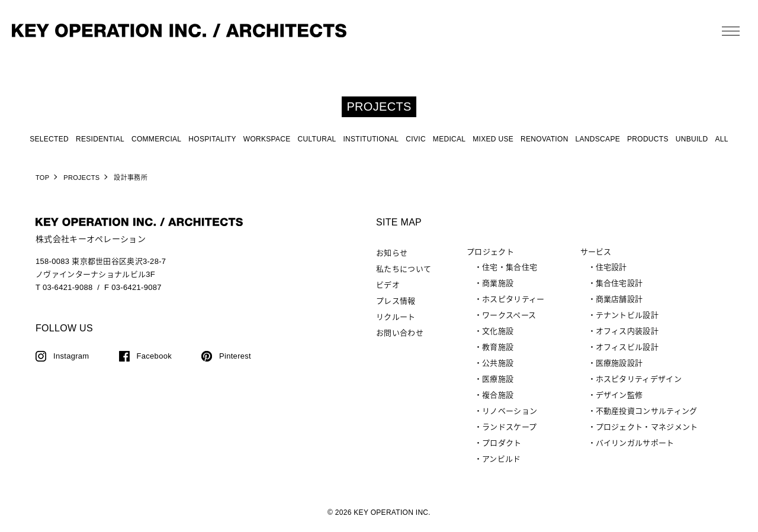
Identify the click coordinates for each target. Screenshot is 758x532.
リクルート (396, 317)
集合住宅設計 (619, 283)
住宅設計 (611, 267)
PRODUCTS (648, 139)
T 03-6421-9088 (64, 287)
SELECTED (49, 139)
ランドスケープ (509, 427)
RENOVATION (545, 139)
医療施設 (498, 379)
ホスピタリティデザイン (639, 379)
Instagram (71, 356)
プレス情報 (396, 301)
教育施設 (498, 347)
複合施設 (498, 395)
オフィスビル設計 (627, 347)
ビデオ (388, 285)
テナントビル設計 (627, 315)
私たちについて (404, 269)
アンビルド (502, 459)
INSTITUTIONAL (371, 139)
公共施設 (498, 363)
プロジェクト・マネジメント (647, 427)
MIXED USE (493, 139)
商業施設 (498, 283)
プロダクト (502, 443)
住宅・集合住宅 (510, 267)
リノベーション (510, 411)
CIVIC (416, 139)
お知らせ (392, 253)
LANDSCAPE (598, 139)
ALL (722, 139)
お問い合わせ (400, 333)
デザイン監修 (619, 395)
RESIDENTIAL (100, 139)
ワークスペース (509, 315)
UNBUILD (692, 139)
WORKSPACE (267, 139)
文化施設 (498, 331)
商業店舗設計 (619, 299)
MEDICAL (449, 139)
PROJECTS (81, 178)
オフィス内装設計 (627, 331)
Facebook (155, 356)
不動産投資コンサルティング (647, 411)
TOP (42, 178)
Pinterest (235, 356)
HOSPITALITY (212, 139)
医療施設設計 (619, 363)
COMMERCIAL (156, 139)
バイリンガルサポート (635, 443)
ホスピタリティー (513, 299)
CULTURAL (317, 139)
